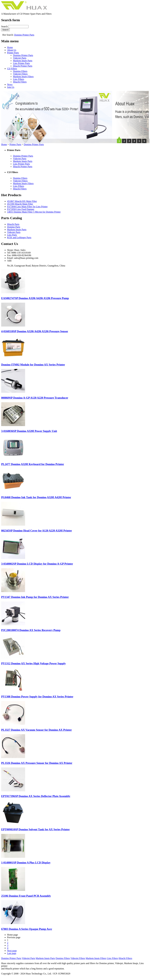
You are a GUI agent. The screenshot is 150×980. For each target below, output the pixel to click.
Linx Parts (12, 235)
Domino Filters (20, 71)
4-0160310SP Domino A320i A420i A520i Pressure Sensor (35, 331)
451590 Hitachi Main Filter (20, 204)
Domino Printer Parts (24, 35)
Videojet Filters (20, 74)
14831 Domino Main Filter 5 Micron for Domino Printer (34, 212)
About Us (12, 50)
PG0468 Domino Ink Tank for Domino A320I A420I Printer (36, 497)
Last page (12, 953)
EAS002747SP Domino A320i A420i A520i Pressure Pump (35, 298)
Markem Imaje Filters (23, 77)
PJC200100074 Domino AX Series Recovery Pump (31, 630)
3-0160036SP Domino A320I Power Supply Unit (29, 431)
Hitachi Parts (13, 224)
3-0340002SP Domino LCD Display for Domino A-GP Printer (37, 564)
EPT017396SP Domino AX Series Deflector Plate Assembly (36, 796)
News (10, 84)
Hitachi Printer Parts (23, 66)
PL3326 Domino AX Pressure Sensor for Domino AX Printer (37, 763)
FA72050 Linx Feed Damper (21, 209)
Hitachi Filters (20, 82)
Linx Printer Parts (21, 63)
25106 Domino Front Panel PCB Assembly (26, 896)
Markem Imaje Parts (23, 61)
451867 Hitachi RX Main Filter (22, 201)
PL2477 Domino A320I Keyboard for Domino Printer (33, 464)
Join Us (11, 87)
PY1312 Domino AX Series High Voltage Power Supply (34, 663)
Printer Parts (13, 53)
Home (10, 47)
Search (5, 26)
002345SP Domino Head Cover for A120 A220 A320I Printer (37, 531)
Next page (12, 951)
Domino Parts (14, 227)
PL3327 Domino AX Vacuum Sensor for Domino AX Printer (36, 730)
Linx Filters (19, 79)
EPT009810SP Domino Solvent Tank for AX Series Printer (36, 829)
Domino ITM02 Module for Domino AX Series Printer (33, 365)
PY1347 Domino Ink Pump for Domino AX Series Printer (35, 597)
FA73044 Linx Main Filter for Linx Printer (27, 207)
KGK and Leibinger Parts (19, 237)
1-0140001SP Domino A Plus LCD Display (26, 863)
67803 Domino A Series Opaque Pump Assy (27, 929)
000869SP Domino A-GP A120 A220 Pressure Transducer (35, 398)
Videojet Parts (20, 58)
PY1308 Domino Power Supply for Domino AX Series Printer (37, 697)
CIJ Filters (12, 69)
